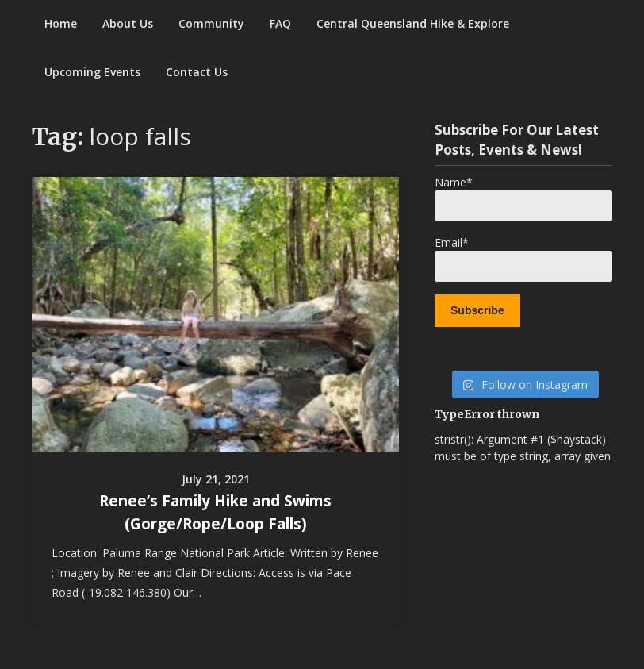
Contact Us (197, 72)
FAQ (280, 23)
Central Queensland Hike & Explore (413, 23)
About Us (128, 23)
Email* (523, 258)
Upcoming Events (92, 72)
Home (61, 23)
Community (211, 23)
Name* (523, 198)
